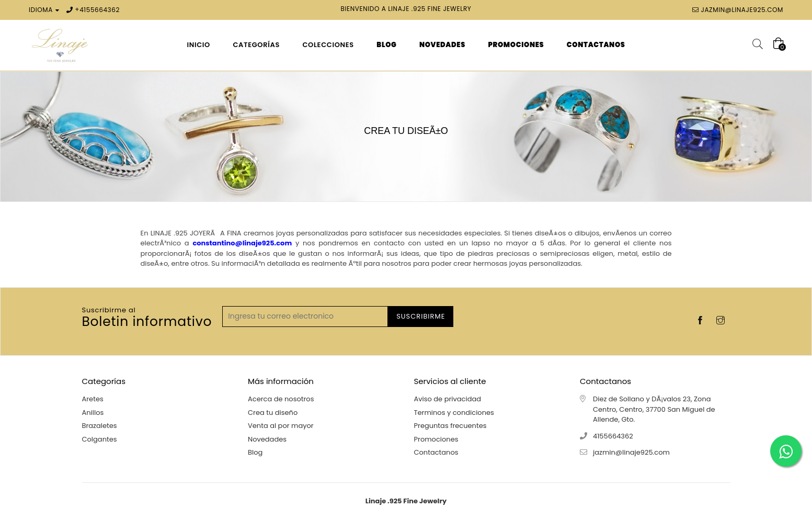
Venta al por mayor (281, 426)
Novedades (267, 439)
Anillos (93, 413)
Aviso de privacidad (448, 399)
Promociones (436, 439)
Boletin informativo (147, 318)
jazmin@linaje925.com (742, 10)
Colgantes (100, 439)
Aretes (93, 399)
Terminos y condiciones (454, 413)
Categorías (256, 45)
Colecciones (328, 45)
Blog (255, 452)
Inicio (198, 45)
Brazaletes (100, 426)
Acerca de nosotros (281, 399)
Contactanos (436, 452)
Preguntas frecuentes (450, 426)
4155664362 (100, 10)
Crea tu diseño (273, 413)
